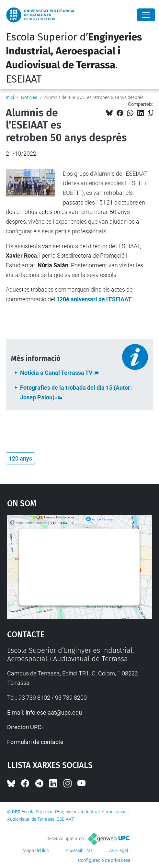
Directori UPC (24, 727)
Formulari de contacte (35, 742)
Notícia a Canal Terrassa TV (56, 373)
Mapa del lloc (36, 851)
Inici (10, 97)
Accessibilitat (79, 851)
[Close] (146, 15)
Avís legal (119, 851)
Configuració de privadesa (104, 860)
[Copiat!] (150, 113)
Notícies (29, 97)
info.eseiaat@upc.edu (54, 712)
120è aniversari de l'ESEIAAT (94, 299)
